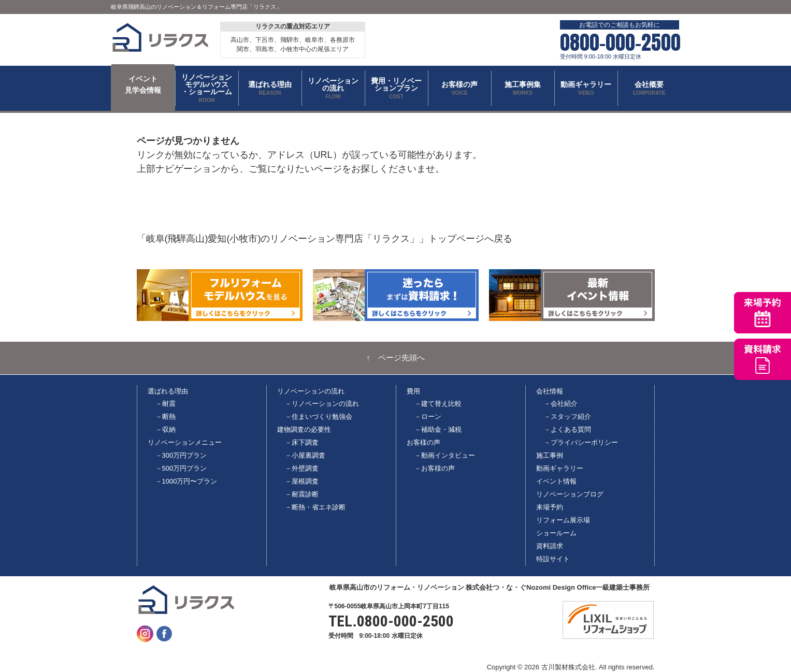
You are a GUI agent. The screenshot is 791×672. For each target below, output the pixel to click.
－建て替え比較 (438, 404)
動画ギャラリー (560, 468)
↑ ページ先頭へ (395, 358)
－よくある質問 (567, 429)
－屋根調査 (302, 481)
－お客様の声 (435, 468)
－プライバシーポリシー (581, 442)
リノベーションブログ (570, 494)
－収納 (166, 429)
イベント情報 (556, 481)
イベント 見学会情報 (143, 84)
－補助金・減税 (438, 429)
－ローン (428, 417)
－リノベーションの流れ (322, 404)
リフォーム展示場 (563, 520)
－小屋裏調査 (305, 455)
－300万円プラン (181, 455)
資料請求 (550, 546)
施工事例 (550, 455)
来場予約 (550, 507)
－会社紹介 (561, 404)
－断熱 (166, 417)
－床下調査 (302, 442)
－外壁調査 (302, 468)
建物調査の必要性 (304, 429)
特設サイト (553, 559)
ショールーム (556, 533)
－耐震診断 (302, 494)
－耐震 (166, 404)
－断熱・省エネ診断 (315, 507)
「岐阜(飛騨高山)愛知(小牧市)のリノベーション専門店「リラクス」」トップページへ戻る (325, 239)
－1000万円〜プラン (186, 481)
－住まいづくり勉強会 (319, 417)
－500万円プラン (181, 468)
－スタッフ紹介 (567, 417)
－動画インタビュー (445, 455)
